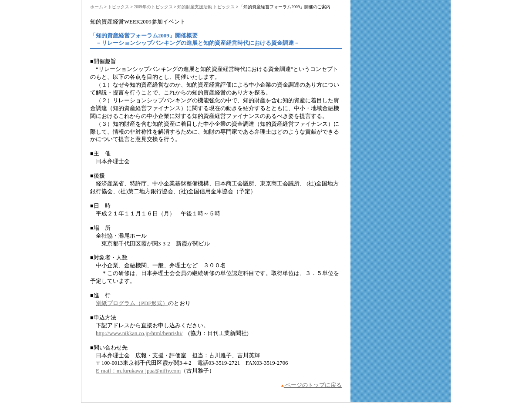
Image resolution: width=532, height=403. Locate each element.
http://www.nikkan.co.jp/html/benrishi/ (139, 333)
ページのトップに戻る (311, 385)
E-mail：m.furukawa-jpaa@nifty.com (138, 371)
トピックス (118, 7)
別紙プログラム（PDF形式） (132, 303)
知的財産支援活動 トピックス (206, 7)
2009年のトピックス (153, 7)
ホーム (97, 7)
